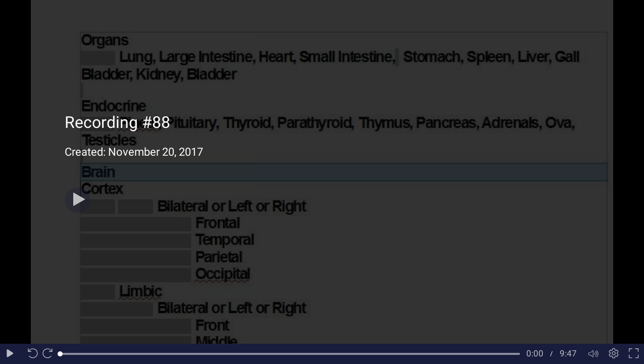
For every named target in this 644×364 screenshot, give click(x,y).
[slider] (290, 354)
